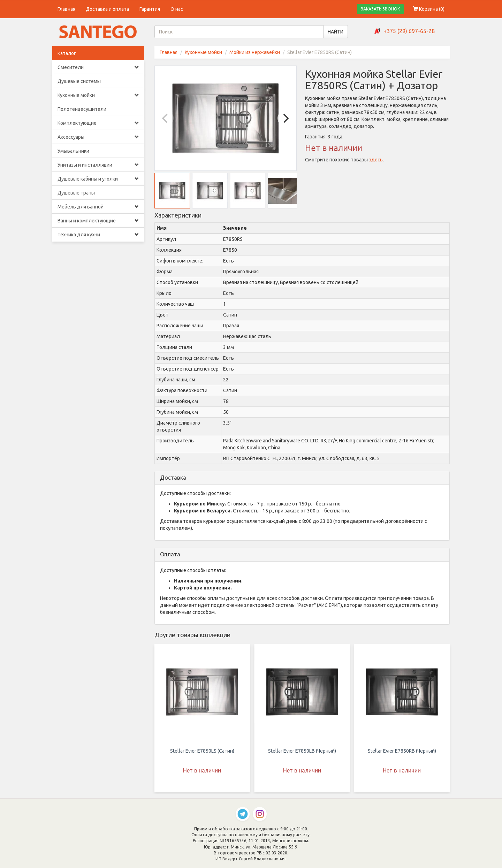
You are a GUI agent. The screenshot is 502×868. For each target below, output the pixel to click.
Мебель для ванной (98, 207)
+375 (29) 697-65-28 (409, 31)
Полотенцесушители (82, 109)
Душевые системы (79, 81)
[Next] (285, 118)
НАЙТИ (336, 32)
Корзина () (429, 9)
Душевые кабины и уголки (98, 179)
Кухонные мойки (98, 95)
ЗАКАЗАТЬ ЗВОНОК (380, 9)
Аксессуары (98, 137)
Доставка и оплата (107, 9)
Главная (66, 9)
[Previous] (166, 118)
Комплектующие (98, 123)
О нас (177, 9)
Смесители (98, 67)
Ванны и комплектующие (98, 221)
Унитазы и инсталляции (98, 165)
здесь (376, 160)
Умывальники (73, 151)
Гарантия (150, 9)
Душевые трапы (76, 193)
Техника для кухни (98, 235)
